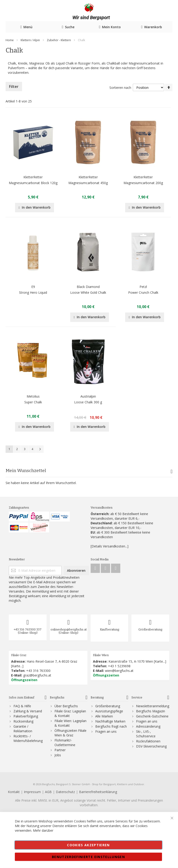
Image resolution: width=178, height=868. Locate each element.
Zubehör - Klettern (59, 40)
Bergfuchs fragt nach (111, 726)
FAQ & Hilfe (22, 706)
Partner (60, 750)
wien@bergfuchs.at (119, 671)
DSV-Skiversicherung (151, 746)
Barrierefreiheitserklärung (98, 792)
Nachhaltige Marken (110, 721)
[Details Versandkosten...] (110, 546)
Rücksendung (23, 721)
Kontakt (14, 792)
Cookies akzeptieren (88, 845)
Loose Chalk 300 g (88, 402)
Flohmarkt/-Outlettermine (65, 743)
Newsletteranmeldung (153, 706)
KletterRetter (33, 177)
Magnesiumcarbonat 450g (88, 183)
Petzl (143, 287)
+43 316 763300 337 (28, 629)
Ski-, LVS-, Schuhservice (146, 734)
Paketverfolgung (26, 716)
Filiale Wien (101, 655)
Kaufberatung (110, 629)
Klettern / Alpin (31, 40)
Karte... (17, 666)
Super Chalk (33, 402)
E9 (33, 287)
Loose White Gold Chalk (88, 292)
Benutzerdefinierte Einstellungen (88, 857)
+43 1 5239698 (119, 666)
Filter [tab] (14, 86)
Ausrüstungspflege (109, 711)
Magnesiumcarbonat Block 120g (33, 183)
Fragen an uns (106, 731)
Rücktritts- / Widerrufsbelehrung (28, 738)
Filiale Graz (19, 655)
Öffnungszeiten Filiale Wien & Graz (70, 733)
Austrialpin (88, 396)
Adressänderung (148, 726)
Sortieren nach (120, 88)
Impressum (32, 792)
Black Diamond (88, 287)
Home (10, 40)
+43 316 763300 (38, 671)
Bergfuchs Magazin (151, 711)
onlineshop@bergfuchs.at (69, 629)
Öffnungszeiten (24, 680)
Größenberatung (150, 629)
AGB (48, 792)
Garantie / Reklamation (23, 729)
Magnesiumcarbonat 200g (143, 183)
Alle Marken (104, 716)
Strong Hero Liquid (33, 292)
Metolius (33, 396)
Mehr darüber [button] (43, 830)
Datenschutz (65, 792)
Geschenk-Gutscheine (152, 716)
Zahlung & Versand (28, 711)
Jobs (58, 755)
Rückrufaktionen (148, 741)
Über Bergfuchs (66, 706)
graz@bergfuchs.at (37, 675)
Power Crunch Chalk (143, 292)
